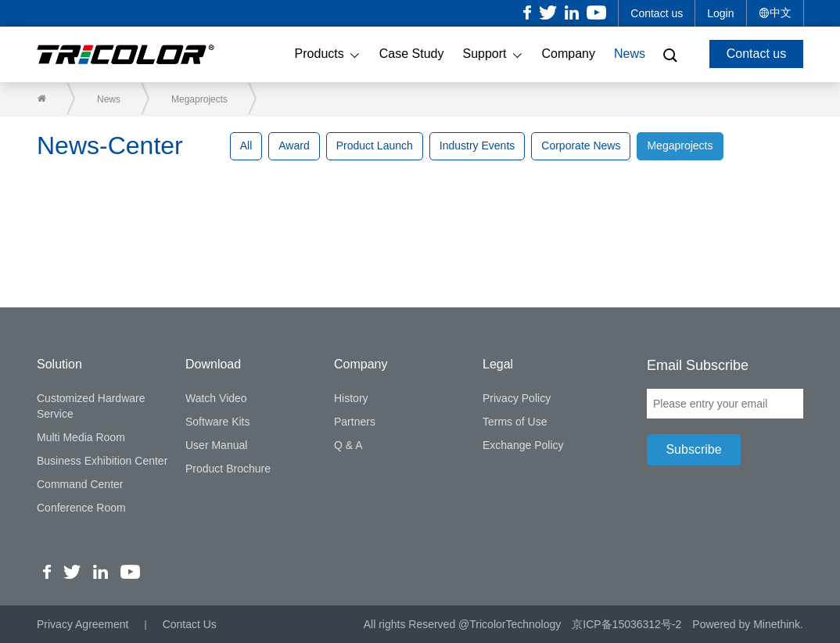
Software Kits (217, 422)
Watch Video (216, 398)
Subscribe (693, 449)
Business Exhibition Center (102, 461)
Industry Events (477, 145)
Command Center (80, 484)
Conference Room (81, 508)
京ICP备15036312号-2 (626, 624)
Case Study (412, 54)
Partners (355, 422)
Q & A (348, 445)
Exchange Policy (523, 445)
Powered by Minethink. (748, 624)
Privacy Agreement (83, 624)
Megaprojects (199, 99)
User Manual (216, 445)
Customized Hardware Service (91, 406)
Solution (59, 364)
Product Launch (375, 145)
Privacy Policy (517, 398)
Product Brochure (228, 469)
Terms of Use (515, 422)
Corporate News (581, 145)
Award (294, 145)
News (630, 54)
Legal (498, 364)
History (351, 398)
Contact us (657, 13)
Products (328, 55)
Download (213, 364)
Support (492, 55)
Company (569, 54)
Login (720, 13)
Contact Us (190, 624)
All (246, 145)
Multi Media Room (81, 437)
